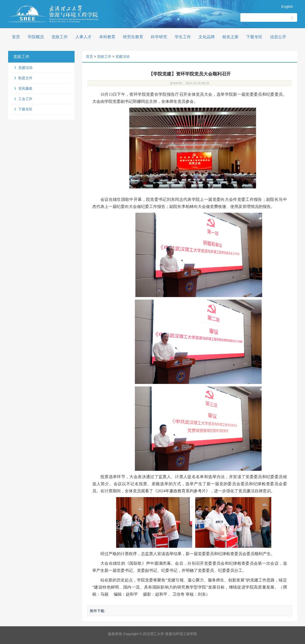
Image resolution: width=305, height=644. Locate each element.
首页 (16, 37)
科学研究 (159, 37)
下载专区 (254, 37)
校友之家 (230, 37)
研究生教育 (133, 37)
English (287, 7)
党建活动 (25, 68)
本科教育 (107, 37)
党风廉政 (25, 88)
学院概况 (36, 37)
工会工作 (25, 99)
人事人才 (83, 37)
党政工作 (60, 37)
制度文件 (25, 78)
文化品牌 (207, 37)
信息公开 (278, 37)
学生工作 (183, 37)
